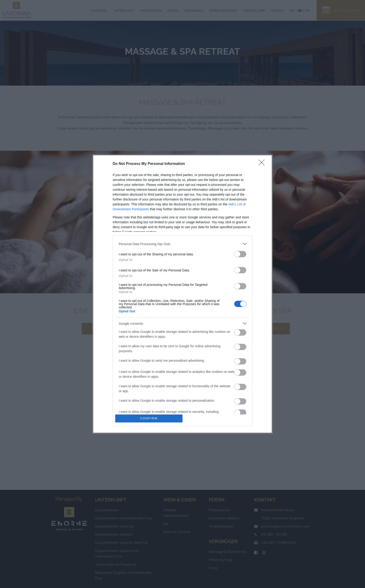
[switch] (240, 254)
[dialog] (182, 294)
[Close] (263, 164)
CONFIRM (149, 418)
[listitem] (182, 244)
